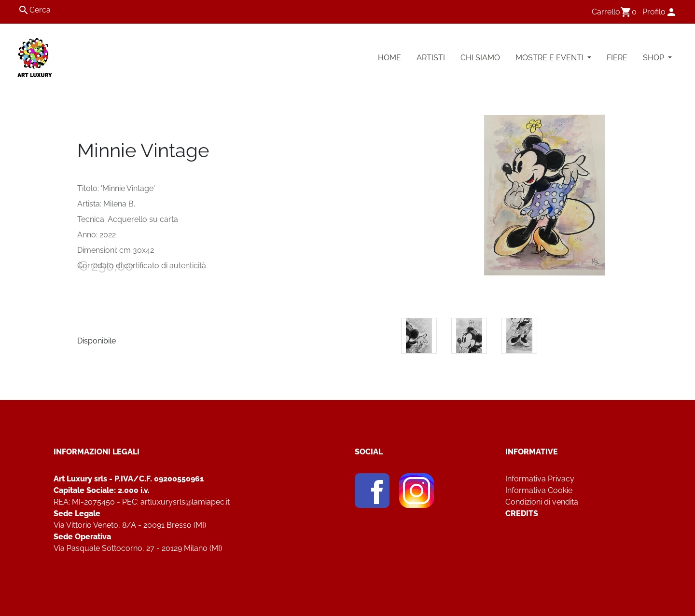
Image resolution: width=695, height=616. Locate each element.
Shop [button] (654, 58)
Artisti (431, 58)
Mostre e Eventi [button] (550, 58)
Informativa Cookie (539, 490)
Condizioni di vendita (542, 502)
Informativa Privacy (540, 479)
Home (389, 58)
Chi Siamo (480, 58)
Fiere (617, 58)
